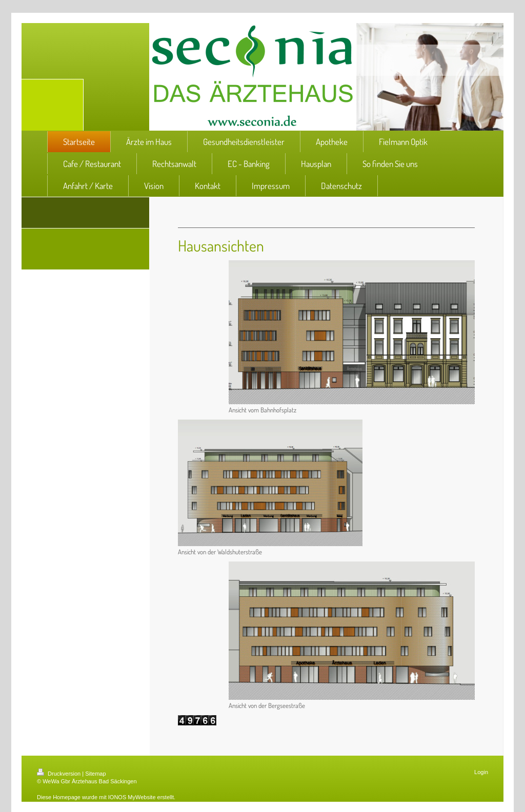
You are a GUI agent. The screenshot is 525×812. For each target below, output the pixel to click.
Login (481, 772)
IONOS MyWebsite (132, 797)
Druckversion (59, 774)
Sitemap (95, 774)
